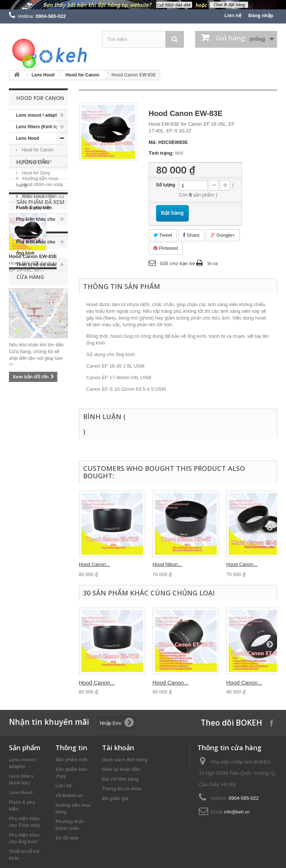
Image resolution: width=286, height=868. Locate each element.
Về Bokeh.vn (36, 342)
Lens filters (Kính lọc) (39, 127)
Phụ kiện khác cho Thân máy (36, 225)
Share (191, 235)
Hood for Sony (35, 173)
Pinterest (166, 248)
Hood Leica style (38, 196)
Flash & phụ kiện (34, 208)
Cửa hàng (33, 353)
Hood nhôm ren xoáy (42, 185)
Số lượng (166, 185)
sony (57, 515)
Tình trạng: (161, 153)
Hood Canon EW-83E (33, 434)
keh (16, 504)
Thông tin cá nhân (122, 789)
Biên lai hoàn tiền (121, 770)
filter (32, 527)
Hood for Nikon (36, 161)
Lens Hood (43, 75)
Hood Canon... (95, 564)
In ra (212, 263)
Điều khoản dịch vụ (43, 331)
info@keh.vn (237, 812)
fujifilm (19, 515)
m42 (57, 504)
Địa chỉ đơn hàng (120, 779)
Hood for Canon (82, 75)
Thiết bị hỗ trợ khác (36, 265)
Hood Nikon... (167, 564)
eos (16, 527)
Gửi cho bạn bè (177, 263)
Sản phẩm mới (71, 760)
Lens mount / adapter (39, 115)
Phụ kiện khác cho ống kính (36, 248)
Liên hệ (233, 15)
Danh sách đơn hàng (125, 760)
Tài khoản (118, 748)
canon (36, 504)
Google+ (223, 235)
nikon (19, 493)
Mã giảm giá (115, 799)
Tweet (163, 235)
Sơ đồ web (67, 838)
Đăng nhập (261, 15)
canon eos (42, 493)
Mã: (153, 142)
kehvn (39, 515)
